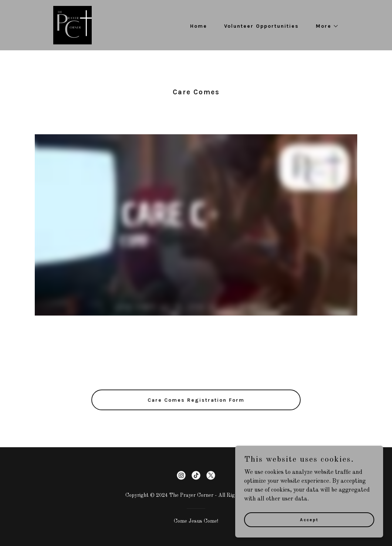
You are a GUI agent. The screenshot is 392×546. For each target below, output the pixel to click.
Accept (309, 519)
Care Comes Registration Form (196, 400)
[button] (325, 26)
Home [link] (199, 26)
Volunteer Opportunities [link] (261, 26)
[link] (72, 25)
